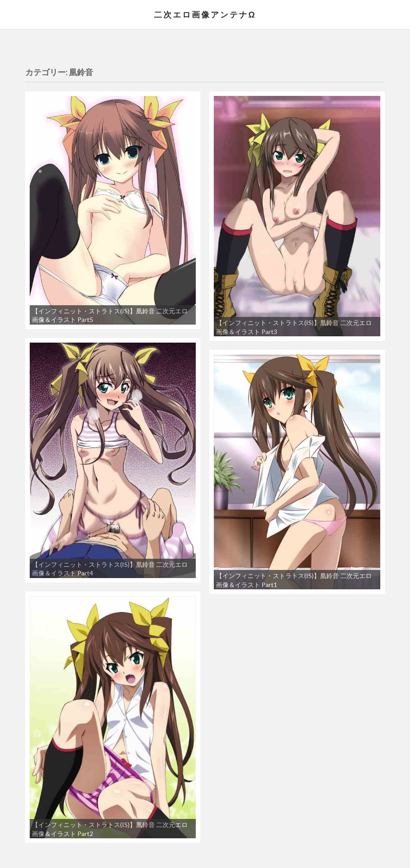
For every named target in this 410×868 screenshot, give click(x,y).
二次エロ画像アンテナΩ (205, 14)
